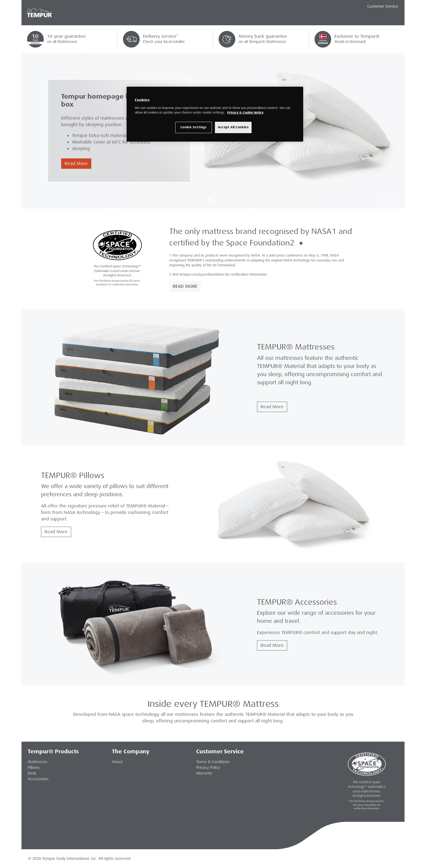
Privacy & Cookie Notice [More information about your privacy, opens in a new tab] (245, 113)
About (117, 762)
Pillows (132, 19)
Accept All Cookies (233, 127)
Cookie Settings (194, 127)
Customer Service (383, 6)
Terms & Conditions (213, 762)
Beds (32, 773)
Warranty (204, 773)
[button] (381, 200)
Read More (76, 163)
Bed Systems (167, 19)
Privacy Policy (208, 767)
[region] (215, 114)
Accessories (205, 19)
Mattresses (99, 19)
